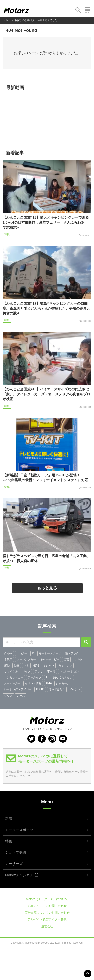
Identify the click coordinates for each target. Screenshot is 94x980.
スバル (78, 659)
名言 (66, 659)
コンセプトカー (14, 677)
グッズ (8, 696)
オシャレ (49, 665)
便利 (36, 665)
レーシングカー (26, 659)
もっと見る (47, 588)
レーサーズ (14, 864)
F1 (47, 677)
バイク (26, 671)
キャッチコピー (50, 659)
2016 (49, 683)
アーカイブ (34, 677)
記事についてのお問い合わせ (47, 906)
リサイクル (11, 671)
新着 (9, 819)
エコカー (22, 653)
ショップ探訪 (16, 852)
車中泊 (51, 671)
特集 (7, 234)
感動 (7, 665)
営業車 (8, 659)
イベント (75, 689)
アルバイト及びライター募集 (47, 919)
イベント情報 (33, 683)
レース (21, 696)
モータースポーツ (50, 653)
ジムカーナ (63, 683)
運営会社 (47, 926)
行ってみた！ (57, 689)
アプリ (39, 671)
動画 (17, 665)
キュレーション (69, 671)
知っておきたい (63, 677)
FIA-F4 (40, 689)
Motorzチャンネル (19, 875)
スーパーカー (12, 683)
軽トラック (72, 653)
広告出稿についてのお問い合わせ (47, 913)
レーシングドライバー (18, 689)
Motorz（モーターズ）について (47, 899)
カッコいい (65, 665)
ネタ (26, 665)
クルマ (8, 653)
